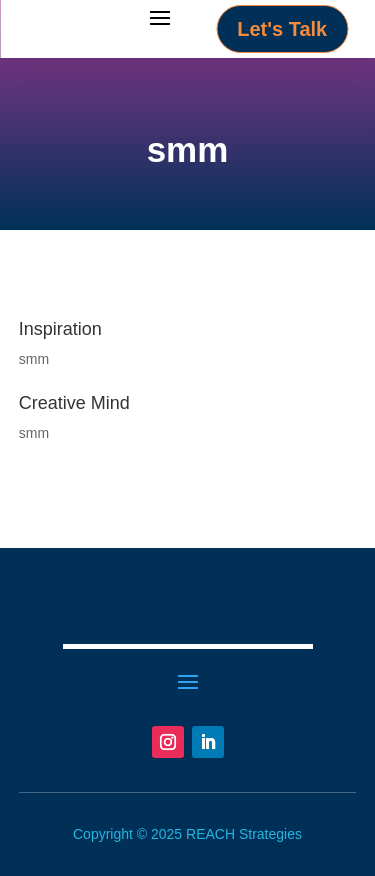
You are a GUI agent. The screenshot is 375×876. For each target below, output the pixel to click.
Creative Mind (74, 403)
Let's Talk (282, 29)
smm (34, 359)
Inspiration (60, 329)
